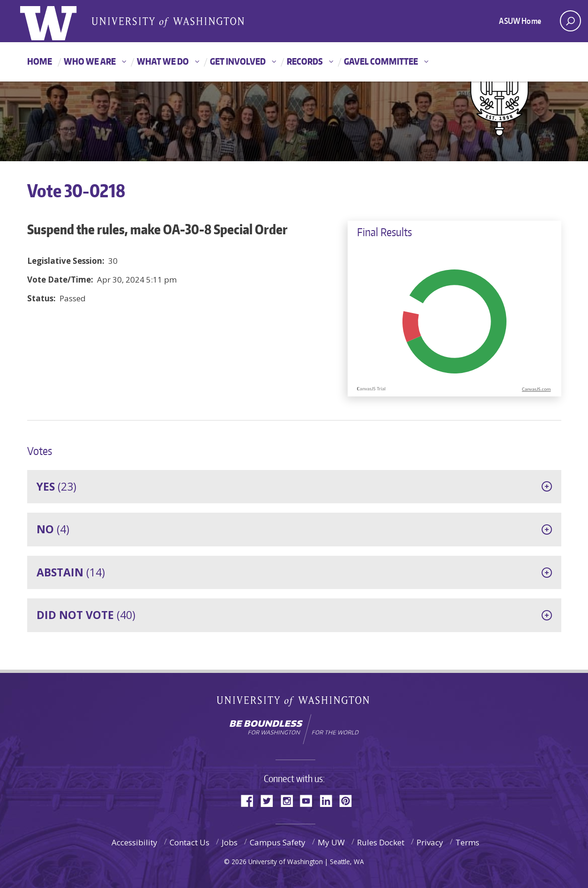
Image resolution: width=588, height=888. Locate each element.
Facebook (251, 800)
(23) (56, 486)
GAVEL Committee (381, 61)
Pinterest (349, 800)
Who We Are (90, 61)
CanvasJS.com (536, 389)
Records (305, 61)
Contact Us (190, 842)
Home (40, 61)
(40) (86, 615)
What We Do (163, 61)
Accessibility (134, 842)
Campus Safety (278, 842)
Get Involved (238, 61)
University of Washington (294, 703)
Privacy (430, 842)
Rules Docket (381, 842)
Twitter (270, 800)
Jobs (230, 842)
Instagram (290, 800)
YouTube (310, 800)
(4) (53, 529)
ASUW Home (520, 21)
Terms (467, 842)
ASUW (58, 21)
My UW (331, 842)
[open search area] (570, 21)
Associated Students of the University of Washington (168, 22)
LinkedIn (329, 800)
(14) (71, 572)
